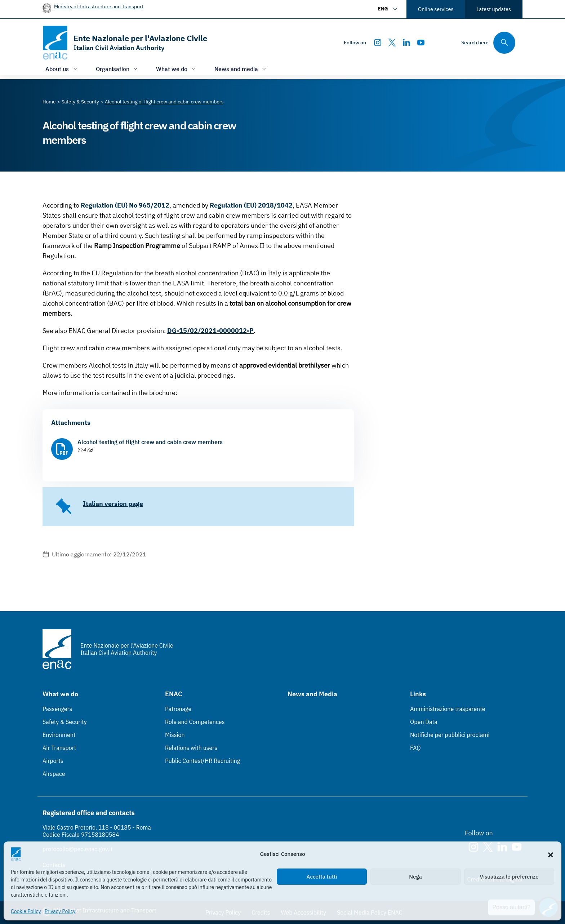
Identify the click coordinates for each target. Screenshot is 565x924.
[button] (551, 854)
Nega (415, 877)
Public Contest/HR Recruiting (203, 761)
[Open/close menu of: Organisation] (117, 69)
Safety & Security (65, 722)
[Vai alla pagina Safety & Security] (80, 102)
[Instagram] (378, 43)
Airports (53, 761)
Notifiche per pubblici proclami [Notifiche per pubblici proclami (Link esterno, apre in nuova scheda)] (450, 735)
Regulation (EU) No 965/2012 (125, 205)
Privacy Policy (60, 911)
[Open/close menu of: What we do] (177, 69)
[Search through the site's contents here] (488, 43)
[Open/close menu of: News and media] (241, 69)
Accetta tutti (322, 877)
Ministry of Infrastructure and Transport (99, 6)
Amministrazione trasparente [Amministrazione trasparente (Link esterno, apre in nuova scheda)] (448, 709)
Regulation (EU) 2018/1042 (251, 205)
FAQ (415, 748)
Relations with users (191, 748)
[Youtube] (421, 43)
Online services (436, 9)
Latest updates (494, 9)
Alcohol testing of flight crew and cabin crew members (150, 442)
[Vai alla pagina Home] (49, 102)
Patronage (178, 709)
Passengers (57, 709)
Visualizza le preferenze (509, 877)
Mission (175, 735)
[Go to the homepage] (125, 43)
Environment (59, 735)
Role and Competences (195, 722)
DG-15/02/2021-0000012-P (210, 331)
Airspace (54, 774)
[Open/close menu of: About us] (62, 69)
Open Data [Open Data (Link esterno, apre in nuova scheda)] (424, 722)
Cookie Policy (26, 911)
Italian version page (113, 504)
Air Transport (59, 748)
